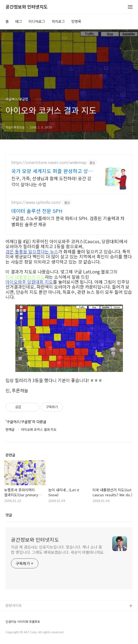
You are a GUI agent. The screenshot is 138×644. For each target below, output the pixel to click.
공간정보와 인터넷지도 (27, 7)
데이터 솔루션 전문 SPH (37, 211)
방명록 (76, 21)
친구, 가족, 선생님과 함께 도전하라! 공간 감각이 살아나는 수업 (51, 181)
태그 (19, 21)
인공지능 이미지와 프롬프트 (23, 622)
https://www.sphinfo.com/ (36, 202)
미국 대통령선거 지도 (25, 277)
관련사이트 (14, 605)
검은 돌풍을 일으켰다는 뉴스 (32, 251)
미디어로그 (37, 21)
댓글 (9, 515)
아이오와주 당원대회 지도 (29, 282)
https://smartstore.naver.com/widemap (49, 162)
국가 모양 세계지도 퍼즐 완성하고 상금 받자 (52, 171)
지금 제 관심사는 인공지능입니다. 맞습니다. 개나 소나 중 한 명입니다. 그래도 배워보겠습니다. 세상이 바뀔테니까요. (58, 550)
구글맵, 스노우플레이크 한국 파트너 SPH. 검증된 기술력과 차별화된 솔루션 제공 (68, 221)
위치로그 (58, 21)
